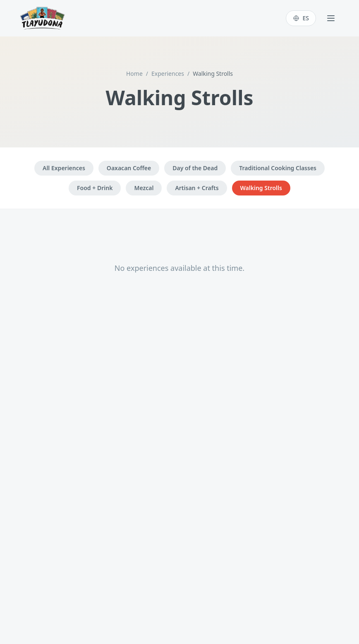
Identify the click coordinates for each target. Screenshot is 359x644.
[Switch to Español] (301, 18)
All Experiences (64, 168)
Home (134, 74)
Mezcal (144, 188)
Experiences (168, 74)
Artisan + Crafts (197, 188)
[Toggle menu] (331, 18)
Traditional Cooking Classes (278, 168)
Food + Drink (95, 188)
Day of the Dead (195, 168)
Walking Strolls (261, 188)
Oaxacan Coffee (129, 168)
